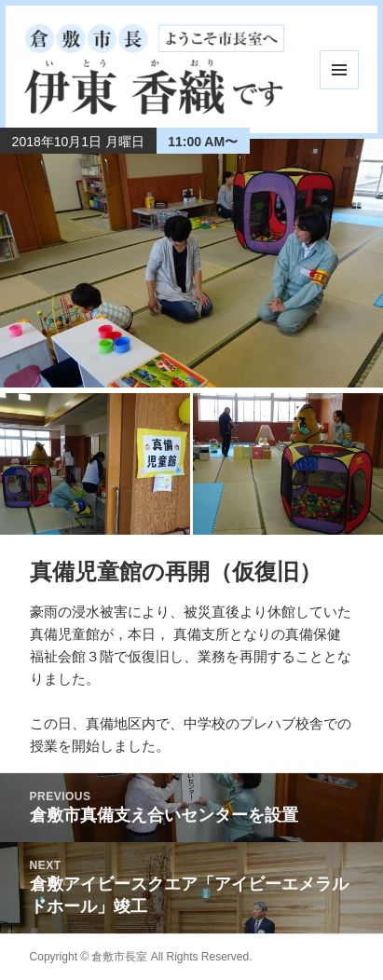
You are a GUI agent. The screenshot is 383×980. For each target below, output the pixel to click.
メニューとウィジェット (339, 70)
